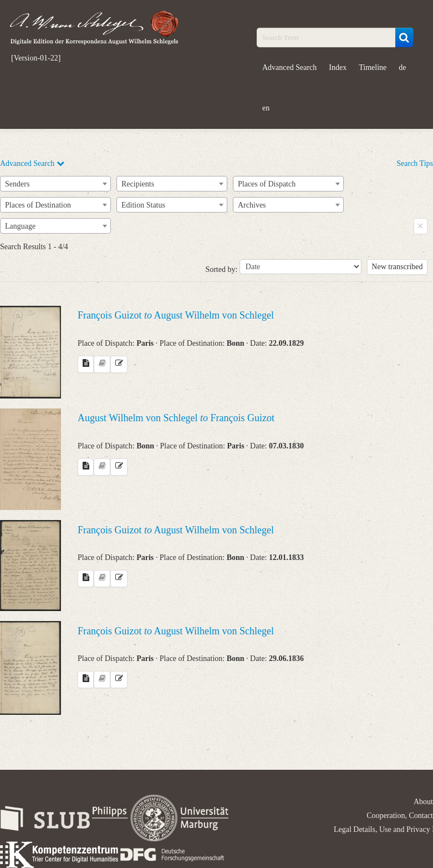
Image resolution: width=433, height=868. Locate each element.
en (266, 108)
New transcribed (397, 267)
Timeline (373, 67)
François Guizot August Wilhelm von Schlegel (176, 315)
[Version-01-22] (36, 58)
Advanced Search (289, 67)
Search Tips (415, 163)
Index (338, 67)
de (402, 67)
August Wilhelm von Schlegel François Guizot (176, 418)
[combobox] (55, 184)
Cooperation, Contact (400, 816)
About (423, 802)
